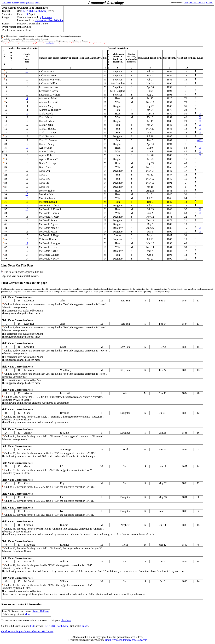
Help (37, 3)
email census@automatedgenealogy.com (126, 640)
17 (27, 243)
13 (27, 148)
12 (27, 114)
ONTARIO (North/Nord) (34, 11)
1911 (196, 3)
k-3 (32, 626)
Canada (84, 626)
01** (200, 140)
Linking (16, 3)
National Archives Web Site (49, 20)
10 (27, 71)
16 (27, 209)
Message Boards (27, 3)
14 (27, 191)
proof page (50, 43)
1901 (186, 3)
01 (200, 114)
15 (27, 194)
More (27, 614)
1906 (191, 3)
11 (27, 98)
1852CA (202, 3)
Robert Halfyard (41, 611)
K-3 (26, 14)
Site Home (6, 3)
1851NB (210, 3)
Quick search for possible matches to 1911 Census (27, 631)
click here (66, 620)
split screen (46, 17)
